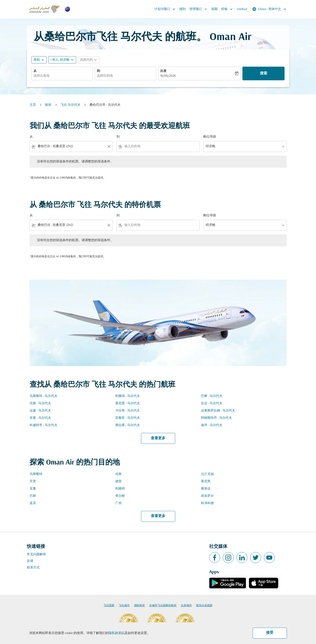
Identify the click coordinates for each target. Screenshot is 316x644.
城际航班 (139, 606)
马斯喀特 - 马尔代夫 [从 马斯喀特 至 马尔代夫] (44, 396)
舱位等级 (210, 137)
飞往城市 (124, 606)
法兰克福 (207, 474)
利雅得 (120, 489)
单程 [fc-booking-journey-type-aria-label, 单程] (37, 60)
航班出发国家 (204, 606)
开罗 (33, 481)
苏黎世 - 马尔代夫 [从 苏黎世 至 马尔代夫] (128, 418)
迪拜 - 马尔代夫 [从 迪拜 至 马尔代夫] (212, 425)
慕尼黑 (206, 481)
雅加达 (206, 489)
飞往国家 (109, 606)
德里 (118, 481)
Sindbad (242, 9)
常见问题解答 (36, 554)
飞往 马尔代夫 (71, 105)
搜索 (264, 73)
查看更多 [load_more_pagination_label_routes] (158, 438)
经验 (228, 9)
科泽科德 (207, 503)
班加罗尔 (207, 496)
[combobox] (62, 76)
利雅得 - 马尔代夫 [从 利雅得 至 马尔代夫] (128, 396)
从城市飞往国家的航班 (163, 606)
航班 (48, 105)
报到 (182, 9)
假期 (214, 9)
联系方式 (33, 568)
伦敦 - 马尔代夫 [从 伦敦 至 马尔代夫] (40, 403)
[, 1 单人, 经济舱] (60, 60)
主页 (33, 105)
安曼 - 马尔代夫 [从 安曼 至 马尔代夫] (40, 418)
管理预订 (199, 9)
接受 (270, 633)
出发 (163, 71)
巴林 (33, 496)
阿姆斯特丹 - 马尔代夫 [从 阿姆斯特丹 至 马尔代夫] (216, 418)
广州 (118, 503)
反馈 (30, 561)
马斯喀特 (36, 474)
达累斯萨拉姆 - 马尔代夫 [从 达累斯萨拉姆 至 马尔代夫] (218, 411)
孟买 (33, 503)
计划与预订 (166, 9)
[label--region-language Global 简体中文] (270, 9)
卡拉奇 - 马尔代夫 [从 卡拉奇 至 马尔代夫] (128, 411)
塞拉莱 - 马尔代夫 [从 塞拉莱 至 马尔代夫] (128, 425)
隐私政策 (115, 633)
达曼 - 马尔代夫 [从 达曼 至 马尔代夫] (40, 411)
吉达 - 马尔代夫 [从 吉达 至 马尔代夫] (212, 403)
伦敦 (118, 474)
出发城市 (186, 606)
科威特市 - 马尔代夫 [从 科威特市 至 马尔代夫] (44, 425)
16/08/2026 (168, 76)
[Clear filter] (109, 146)
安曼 (33, 489)
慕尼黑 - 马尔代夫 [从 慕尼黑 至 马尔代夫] (128, 403)
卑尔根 (120, 496)
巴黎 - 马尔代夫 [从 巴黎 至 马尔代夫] (212, 396)
